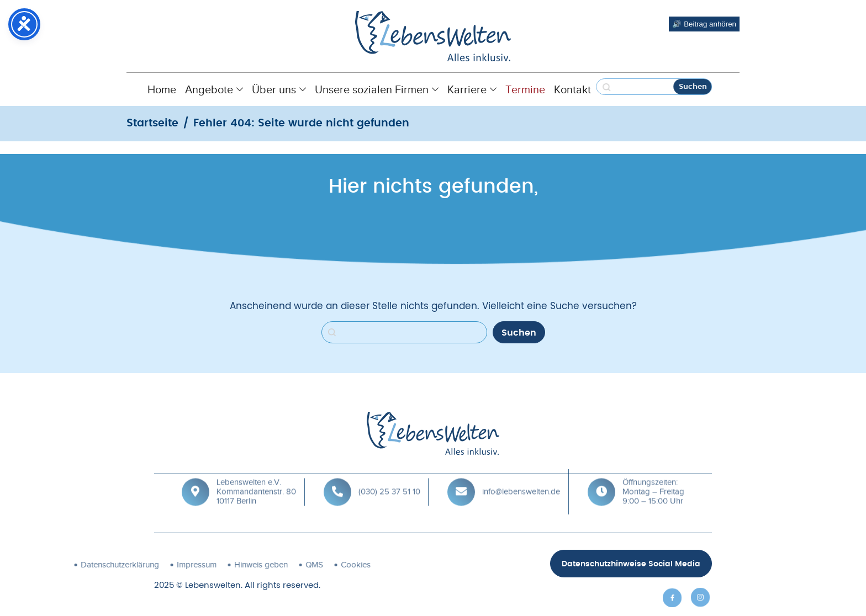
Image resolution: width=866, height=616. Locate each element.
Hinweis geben (186, 565)
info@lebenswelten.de (521, 481)
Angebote (214, 89)
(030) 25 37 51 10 (389, 481)
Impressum (122, 565)
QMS (240, 565)
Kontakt (572, 89)
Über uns (279, 89)
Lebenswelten (213, 585)
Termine (525, 89)
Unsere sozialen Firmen (377, 89)
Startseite (152, 123)
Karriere (472, 89)
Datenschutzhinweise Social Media (631, 564)
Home (162, 89)
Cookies (281, 565)
